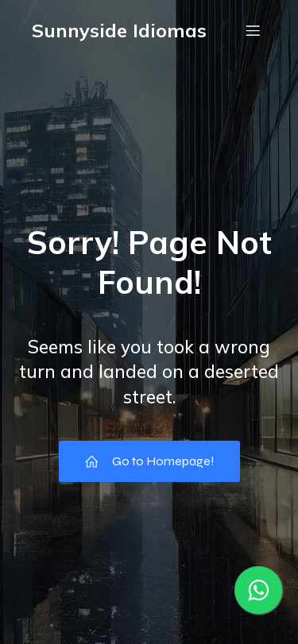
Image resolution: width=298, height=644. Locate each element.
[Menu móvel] (253, 30)
